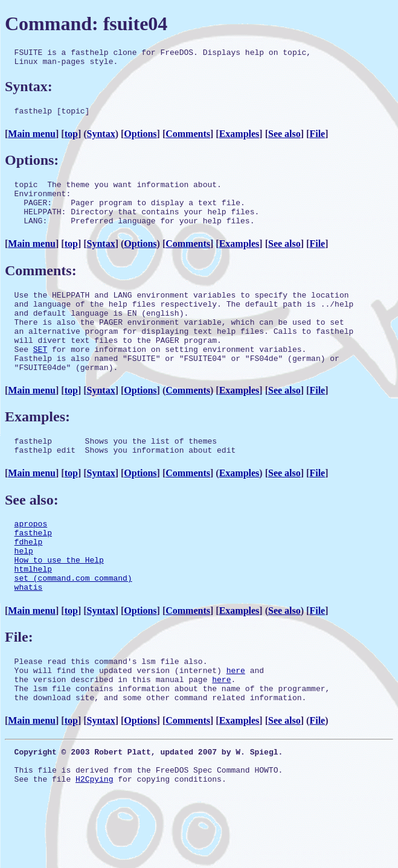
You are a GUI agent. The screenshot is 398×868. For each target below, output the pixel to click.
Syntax (101, 139)
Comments (188, 139)
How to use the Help (59, 603)
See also (284, 139)
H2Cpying (94, 844)
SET (40, 376)
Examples (239, 139)
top (71, 139)
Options (140, 139)
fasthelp (33, 570)
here (236, 723)
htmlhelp (33, 614)
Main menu (32, 139)
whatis (29, 636)
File (317, 139)
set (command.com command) (73, 625)
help (24, 592)
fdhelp (29, 581)
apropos (31, 560)
